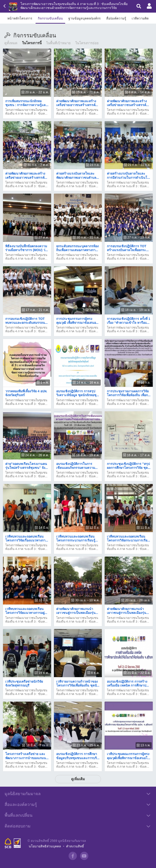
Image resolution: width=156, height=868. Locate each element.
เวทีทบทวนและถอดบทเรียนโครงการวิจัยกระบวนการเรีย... (128, 538)
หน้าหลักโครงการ (20, 18)
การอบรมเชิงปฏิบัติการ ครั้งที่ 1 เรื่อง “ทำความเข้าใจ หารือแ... (129, 321)
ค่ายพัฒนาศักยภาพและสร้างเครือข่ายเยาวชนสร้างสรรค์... (77, 103)
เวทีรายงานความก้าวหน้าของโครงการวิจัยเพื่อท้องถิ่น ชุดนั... (78, 683)
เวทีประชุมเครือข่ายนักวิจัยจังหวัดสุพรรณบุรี (24, 683)
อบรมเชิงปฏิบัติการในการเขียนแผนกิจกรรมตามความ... (77, 466)
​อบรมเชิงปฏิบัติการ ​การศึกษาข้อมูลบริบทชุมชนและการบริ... (78, 756)
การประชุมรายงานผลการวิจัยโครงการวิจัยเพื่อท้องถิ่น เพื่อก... (129, 393)
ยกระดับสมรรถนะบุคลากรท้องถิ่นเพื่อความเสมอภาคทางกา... (77, 248)
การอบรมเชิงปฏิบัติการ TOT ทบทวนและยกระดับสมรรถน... (26, 321)
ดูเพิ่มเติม (78, 779)
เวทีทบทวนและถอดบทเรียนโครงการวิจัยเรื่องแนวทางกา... (27, 538)
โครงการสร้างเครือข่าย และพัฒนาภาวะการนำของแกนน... (27, 756)
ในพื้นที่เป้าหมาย (58, 43)
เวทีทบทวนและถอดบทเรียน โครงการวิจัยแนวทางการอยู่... (26, 611)
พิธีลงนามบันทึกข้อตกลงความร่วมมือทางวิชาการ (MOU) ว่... (26, 248)
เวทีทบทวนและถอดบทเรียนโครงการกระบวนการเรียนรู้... (77, 538)
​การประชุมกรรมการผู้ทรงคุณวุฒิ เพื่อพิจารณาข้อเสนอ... (77, 321)
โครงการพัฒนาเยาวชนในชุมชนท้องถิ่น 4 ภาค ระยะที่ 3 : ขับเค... (26, 112)
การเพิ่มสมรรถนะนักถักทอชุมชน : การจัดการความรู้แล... (27, 103)
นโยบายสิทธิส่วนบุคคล (45, 846)
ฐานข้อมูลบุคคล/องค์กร (85, 18)
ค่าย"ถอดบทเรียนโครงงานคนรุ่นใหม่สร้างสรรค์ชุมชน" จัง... (26, 466)
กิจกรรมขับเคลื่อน (50, 18)
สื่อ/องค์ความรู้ (116, 18)
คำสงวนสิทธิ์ (75, 846)
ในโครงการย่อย (87, 43)
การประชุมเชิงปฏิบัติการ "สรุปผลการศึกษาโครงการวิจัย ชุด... (129, 466)
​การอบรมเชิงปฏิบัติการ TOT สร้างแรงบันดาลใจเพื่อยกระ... (128, 248)
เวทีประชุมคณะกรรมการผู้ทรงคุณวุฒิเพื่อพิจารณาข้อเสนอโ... (129, 756)
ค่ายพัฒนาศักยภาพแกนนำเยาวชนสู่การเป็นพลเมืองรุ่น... (77, 611)
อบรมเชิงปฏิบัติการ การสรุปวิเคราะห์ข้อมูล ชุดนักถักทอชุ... (78, 393)
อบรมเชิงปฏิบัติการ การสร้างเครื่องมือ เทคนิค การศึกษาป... (128, 683)
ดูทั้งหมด (11, 43)
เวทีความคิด (140, 18)
